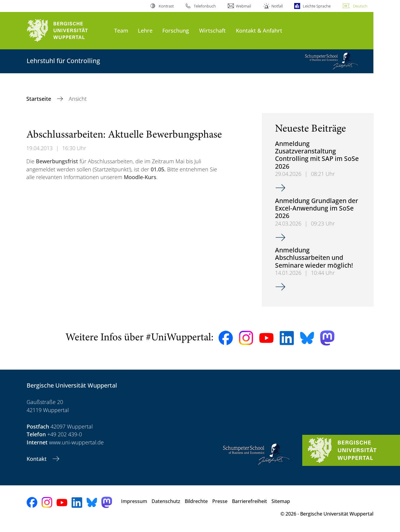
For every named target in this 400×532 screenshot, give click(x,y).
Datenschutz (166, 501)
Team (121, 30)
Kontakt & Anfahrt (259, 30)
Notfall (277, 6)
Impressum (134, 501)
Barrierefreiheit (249, 501)
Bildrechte (196, 501)
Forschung (176, 30)
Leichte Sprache (317, 6)
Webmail (243, 6)
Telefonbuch (205, 6)
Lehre (145, 30)
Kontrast (166, 6)
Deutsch (360, 6)
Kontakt (37, 459)
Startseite (39, 99)
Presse (220, 501)
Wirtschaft (212, 30)
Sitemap (281, 501)
